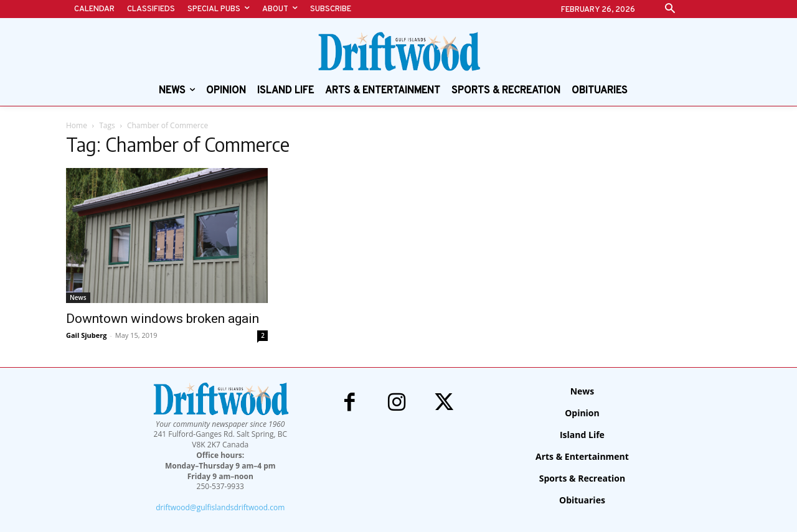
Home (77, 125)
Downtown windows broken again (163, 319)
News (78, 297)
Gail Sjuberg (87, 335)
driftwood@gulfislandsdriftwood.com (220, 507)
